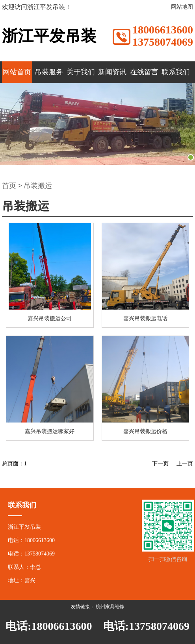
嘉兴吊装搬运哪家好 (50, 431)
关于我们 (81, 72)
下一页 (160, 464)
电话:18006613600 (49, 626)
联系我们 (176, 72)
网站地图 (182, 7)
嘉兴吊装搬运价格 (145, 431)
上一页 (185, 464)
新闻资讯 (112, 72)
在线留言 (144, 72)
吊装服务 (49, 72)
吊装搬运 (38, 186)
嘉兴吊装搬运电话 (145, 318)
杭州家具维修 (110, 607)
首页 (9, 186)
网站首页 (17, 72)
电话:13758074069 (146, 626)
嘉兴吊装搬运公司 (50, 318)
